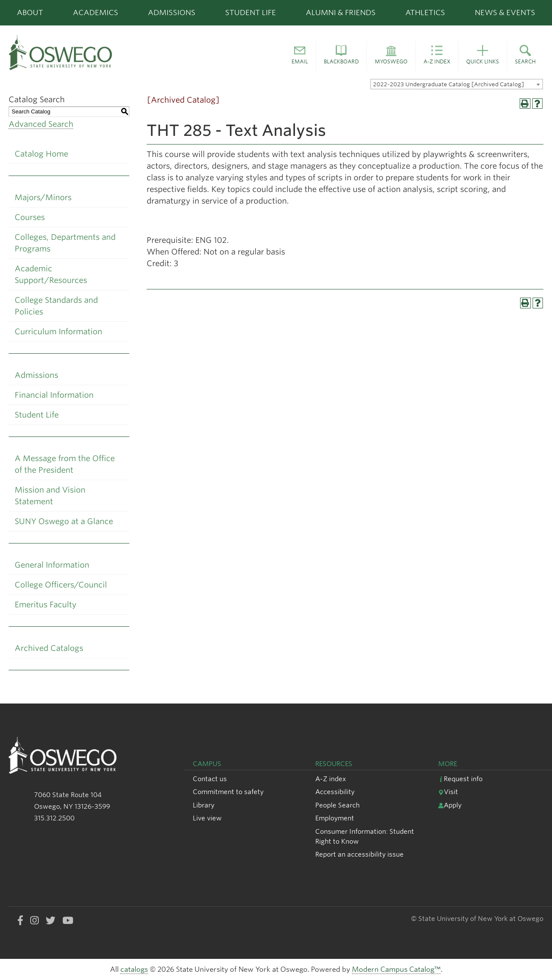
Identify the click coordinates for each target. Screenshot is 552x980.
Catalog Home (41, 154)
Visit (448, 792)
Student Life (251, 13)
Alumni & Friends (341, 13)
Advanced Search (41, 124)
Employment (335, 818)
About (30, 13)
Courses (30, 217)
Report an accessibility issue (359, 854)
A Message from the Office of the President (65, 464)
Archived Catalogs (49, 648)
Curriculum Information (58, 331)
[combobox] (457, 84)
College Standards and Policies (56, 306)
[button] (300, 56)
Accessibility (335, 792)
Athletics (425, 13)
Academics (96, 13)
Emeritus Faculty (45, 605)
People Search (337, 805)
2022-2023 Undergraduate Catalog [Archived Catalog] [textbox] (448, 84)
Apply (450, 805)
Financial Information (54, 395)
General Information (52, 565)
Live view (207, 818)
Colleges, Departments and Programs (65, 243)
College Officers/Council (61, 585)
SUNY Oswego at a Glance (64, 521)
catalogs (134, 969)
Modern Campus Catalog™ (396, 969)
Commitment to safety (228, 792)
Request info (460, 779)
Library (204, 805)
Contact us (210, 779)
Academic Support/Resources (51, 274)
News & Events (505, 13)
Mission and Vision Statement (50, 496)
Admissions (172, 13)
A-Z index (331, 779)
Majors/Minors (43, 197)
